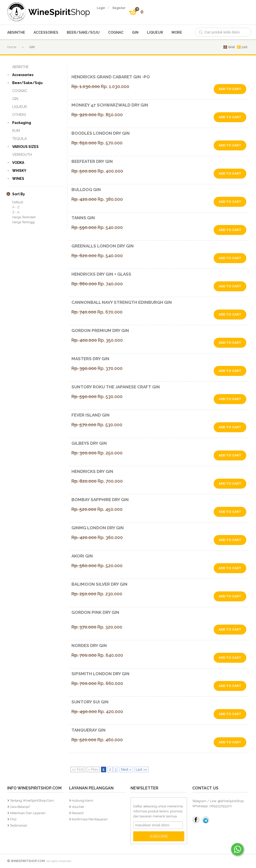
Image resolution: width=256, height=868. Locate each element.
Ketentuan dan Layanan (28, 813)
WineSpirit (59, 12)
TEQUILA (19, 139)
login (101, 8)
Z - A (16, 212)
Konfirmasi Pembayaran (90, 819)
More (177, 32)
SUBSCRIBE (159, 836)
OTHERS (19, 115)
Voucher (78, 807)
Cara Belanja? (20, 807)
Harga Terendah (24, 217)
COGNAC (116, 32)
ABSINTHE (16, 32)
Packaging (22, 123)
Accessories (46, 32)
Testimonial (18, 825)
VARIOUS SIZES (25, 147)
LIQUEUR (155, 32)
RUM (16, 131)
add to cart (230, 89)
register (119, 8)
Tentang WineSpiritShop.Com (32, 801)
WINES (18, 179)
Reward (78, 813)
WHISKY (19, 171)
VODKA (18, 163)
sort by (19, 194)
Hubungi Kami (82, 801)
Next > (126, 769)
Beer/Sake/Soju (83, 32)
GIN (135, 32)
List (242, 47)
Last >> (141, 769)
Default (18, 202)
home (12, 47)
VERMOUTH (22, 155)
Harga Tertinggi (24, 222)
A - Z (16, 207)
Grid (229, 47)
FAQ (13, 819)
